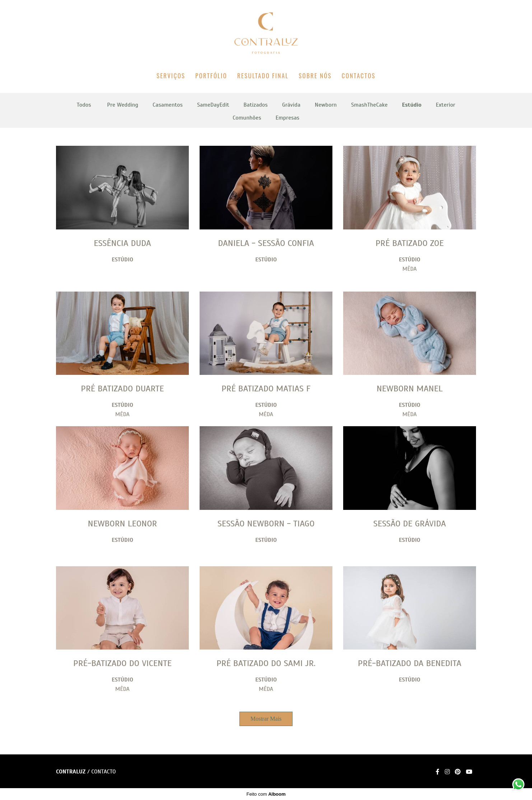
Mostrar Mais (266, 719)
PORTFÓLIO (211, 76)
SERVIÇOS (171, 76)
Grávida (291, 105)
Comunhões (247, 118)
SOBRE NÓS (315, 76)
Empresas (288, 118)
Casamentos (168, 105)
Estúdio (412, 105)
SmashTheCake (369, 105)
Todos (84, 105)
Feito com (266, 794)
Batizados (255, 105)
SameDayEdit (213, 105)
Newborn (326, 105)
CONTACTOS (359, 76)
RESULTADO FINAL (263, 76)
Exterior (445, 105)
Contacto (103, 772)
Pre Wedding (123, 105)
